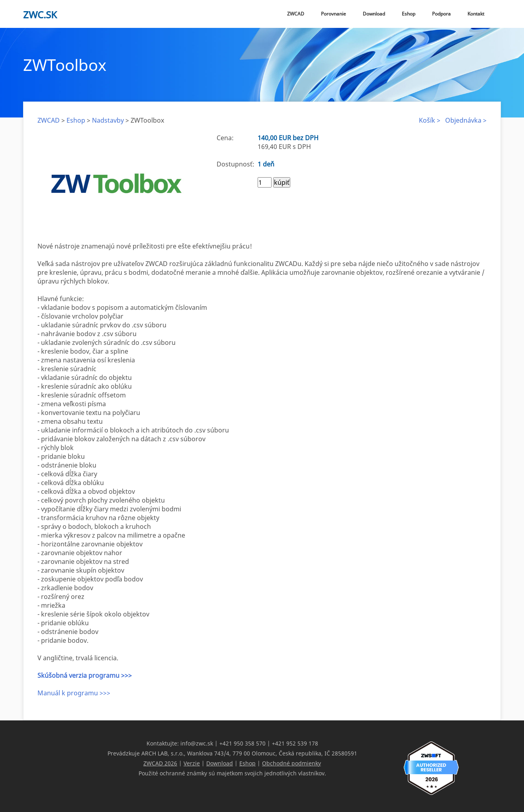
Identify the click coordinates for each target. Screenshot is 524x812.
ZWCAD (296, 14)
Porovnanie (333, 14)
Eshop (409, 14)
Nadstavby (108, 120)
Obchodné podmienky (291, 763)
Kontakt (476, 14)
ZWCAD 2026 (160, 763)
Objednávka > (466, 120)
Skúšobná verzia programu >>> (85, 675)
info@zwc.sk (197, 743)
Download (374, 14)
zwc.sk (40, 15)
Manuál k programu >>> (74, 693)
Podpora (441, 14)
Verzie (192, 763)
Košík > (430, 120)
